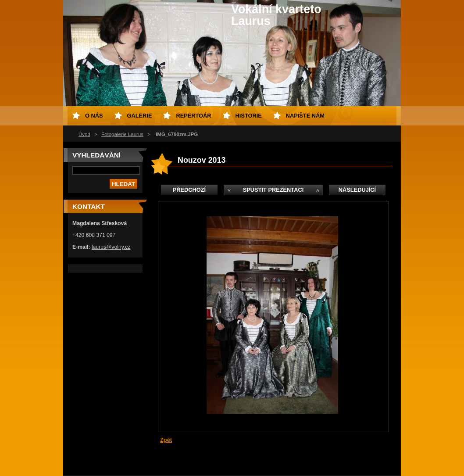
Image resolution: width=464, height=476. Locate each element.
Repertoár (193, 116)
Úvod (84, 134)
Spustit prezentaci (273, 190)
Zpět (166, 440)
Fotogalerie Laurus (122, 134)
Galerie (140, 116)
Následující (357, 190)
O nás (94, 116)
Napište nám (305, 116)
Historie (249, 116)
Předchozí (189, 190)
